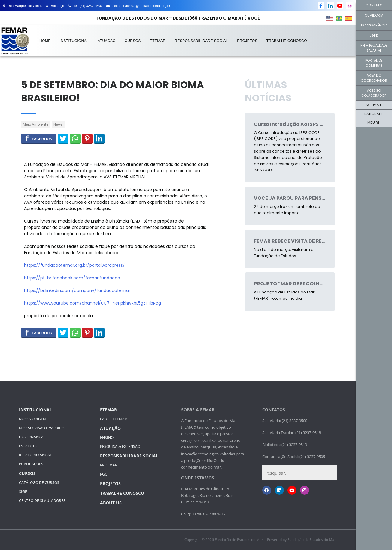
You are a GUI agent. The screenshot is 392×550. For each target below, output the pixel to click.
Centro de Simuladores (42, 501)
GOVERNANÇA (31, 437)
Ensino (107, 438)
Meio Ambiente (36, 124)
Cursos (133, 41)
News (58, 124)
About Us (111, 503)
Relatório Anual (35, 455)
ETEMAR (158, 41)
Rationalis (374, 114)
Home (45, 41)
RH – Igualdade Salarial (374, 48)
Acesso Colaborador (374, 93)
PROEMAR (109, 465)
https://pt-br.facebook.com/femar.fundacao (72, 278)
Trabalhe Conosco (287, 41)
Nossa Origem (33, 419)
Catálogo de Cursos (39, 483)
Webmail (374, 105)
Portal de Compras (374, 63)
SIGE (23, 492)
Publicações (31, 464)
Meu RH (374, 123)
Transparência (374, 25)
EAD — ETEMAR (114, 419)
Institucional (74, 41)
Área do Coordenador (374, 78)
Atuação (107, 41)
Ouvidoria (374, 15)
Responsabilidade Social (201, 41)
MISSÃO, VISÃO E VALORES (42, 428)
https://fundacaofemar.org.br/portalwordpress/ (74, 265)
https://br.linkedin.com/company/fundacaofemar (77, 290)
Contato (374, 5)
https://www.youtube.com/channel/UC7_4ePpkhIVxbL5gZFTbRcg (93, 303)
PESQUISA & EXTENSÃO (120, 447)
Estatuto (28, 446)
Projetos (247, 41)
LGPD (374, 35)
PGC (104, 474)
